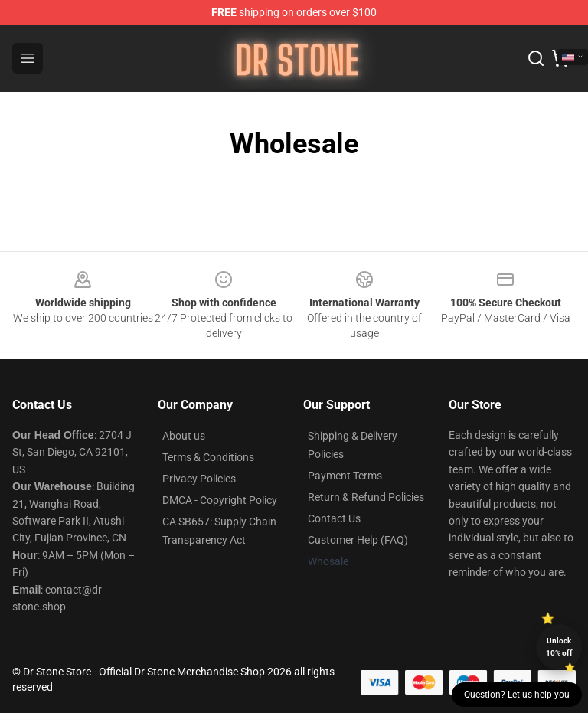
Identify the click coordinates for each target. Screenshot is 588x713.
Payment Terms (345, 476)
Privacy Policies (199, 479)
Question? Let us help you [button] (517, 695)
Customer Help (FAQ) (358, 540)
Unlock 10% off (559, 647)
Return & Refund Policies (366, 497)
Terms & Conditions (208, 457)
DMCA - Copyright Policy (220, 500)
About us (184, 436)
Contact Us (334, 518)
